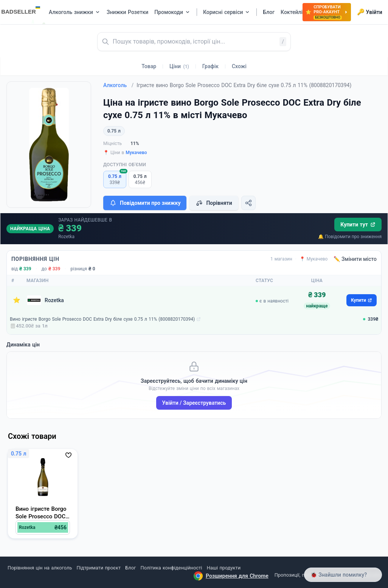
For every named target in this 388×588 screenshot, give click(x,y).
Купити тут (358, 225)
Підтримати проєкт (99, 568)
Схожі (239, 66)
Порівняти (214, 203)
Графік (210, 66)
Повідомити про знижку (145, 203)
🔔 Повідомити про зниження (350, 237)
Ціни (179, 66)
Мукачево (136, 153)
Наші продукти (224, 568)
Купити (362, 300)
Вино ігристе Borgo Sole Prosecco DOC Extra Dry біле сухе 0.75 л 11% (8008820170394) (102, 319)
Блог (130, 568)
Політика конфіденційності (171, 568)
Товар (149, 66)
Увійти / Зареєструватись (194, 403)
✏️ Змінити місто (355, 259)
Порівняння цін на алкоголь (40, 568)
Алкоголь (118, 85)
